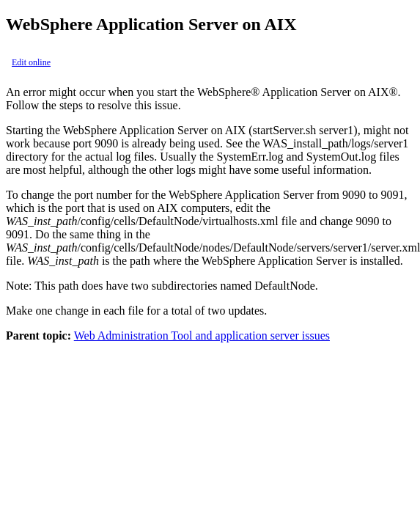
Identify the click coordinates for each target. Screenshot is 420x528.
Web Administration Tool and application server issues (202, 335)
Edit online (31, 62)
